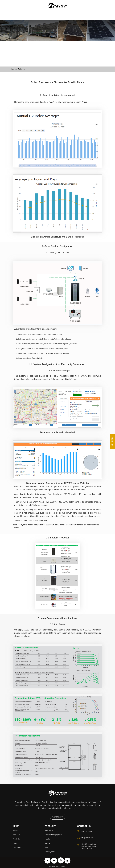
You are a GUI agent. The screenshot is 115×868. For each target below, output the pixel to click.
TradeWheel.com (60, 866)
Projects (55, 19)
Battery (47, 843)
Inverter (47, 839)
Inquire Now (112, 441)
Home (15, 19)
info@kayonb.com (87, 838)
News (64, 19)
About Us (24, 19)
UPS (46, 847)
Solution (45, 19)
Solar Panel (49, 830)
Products (35, 19)
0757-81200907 (87, 831)
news (15, 843)
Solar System (50, 852)
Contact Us (74, 19)
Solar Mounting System (53, 835)
